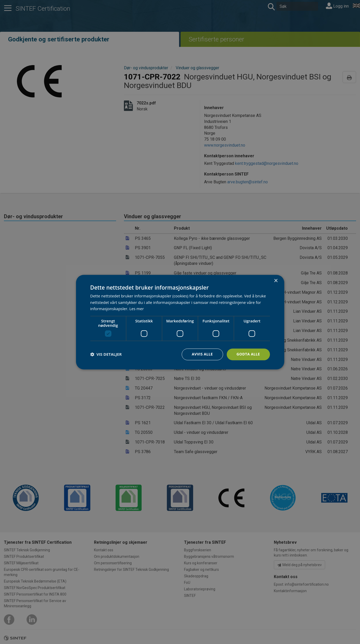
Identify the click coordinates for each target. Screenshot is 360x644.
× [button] (276, 281)
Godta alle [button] (248, 354)
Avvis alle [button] (202, 354)
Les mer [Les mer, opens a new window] (137, 309)
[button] (106, 354)
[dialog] (180, 322)
